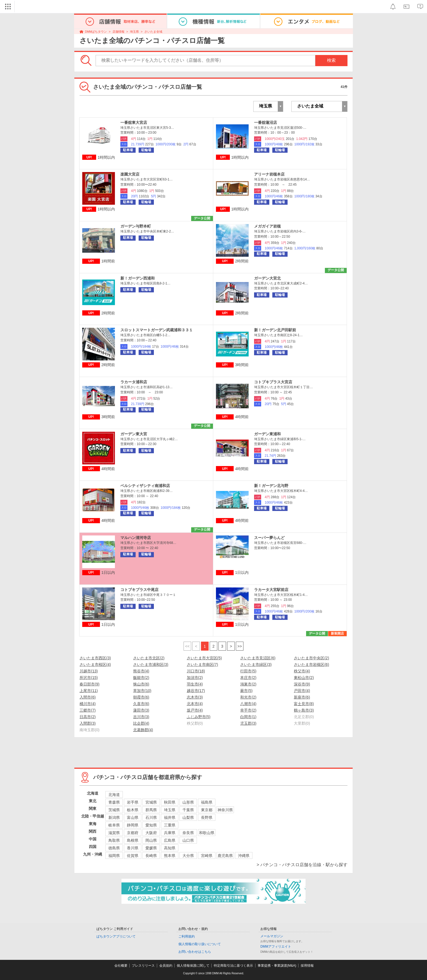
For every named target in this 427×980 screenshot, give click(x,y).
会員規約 (166, 966)
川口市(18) (196, 671)
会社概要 (121, 966)
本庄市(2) (248, 678)
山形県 (188, 802)
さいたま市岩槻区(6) (311, 664)
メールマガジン (272, 936)
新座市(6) (302, 697)
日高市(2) (88, 717)
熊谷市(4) (141, 671)
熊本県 (170, 856)
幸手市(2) (248, 710)
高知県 (170, 848)
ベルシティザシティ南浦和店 (145, 486)
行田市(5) (248, 671)
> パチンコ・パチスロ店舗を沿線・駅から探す (302, 865)
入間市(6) (88, 697)
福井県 (170, 817)
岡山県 (151, 840)
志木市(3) (195, 697)
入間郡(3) (88, 723)
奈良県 (188, 833)
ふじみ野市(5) (199, 717)
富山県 (133, 817)
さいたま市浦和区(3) (151, 664)
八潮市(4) (248, 704)
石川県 (151, 817)
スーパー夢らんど (269, 538)
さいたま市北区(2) (149, 658)
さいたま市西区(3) (95, 658)
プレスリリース (143, 966)
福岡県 (114, 856)
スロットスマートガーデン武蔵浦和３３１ (157, 330)
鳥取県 (114, 840)
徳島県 (114, 848)
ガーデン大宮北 (267, 278)
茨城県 (114, 810)
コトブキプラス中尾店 (139, 590)
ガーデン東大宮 (134, 434)
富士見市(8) (304, 704)
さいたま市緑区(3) (256, 664)
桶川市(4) (88, 704)
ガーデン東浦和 (267, 434)
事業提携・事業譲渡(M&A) (277, 966)
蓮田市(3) (141, 710)
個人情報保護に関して (193, 966)
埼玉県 (134, 32)
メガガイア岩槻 (267, 226)
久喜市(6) (141, 704)
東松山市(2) (304, 678)
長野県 (207, 817)
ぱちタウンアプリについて (116, 936)
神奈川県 (225, 810)
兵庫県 (170, 833)
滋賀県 (114, 833)
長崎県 (151, 856)
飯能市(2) (141, 678)
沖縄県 (244, 856)
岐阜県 (114, 825)
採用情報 (307, 966)
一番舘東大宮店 (134, 122)
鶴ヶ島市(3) (304, 710)
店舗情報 (118, 32)
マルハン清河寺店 (136, 538)
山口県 (188, 840)
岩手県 (133, 802)
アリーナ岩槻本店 (269, 174)
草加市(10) (142, 691)
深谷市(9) (302, 684)
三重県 (170, 825)
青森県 (114, 802)
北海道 (114, 795)
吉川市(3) (141, 717)
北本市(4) (195, 704)
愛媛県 (151, 848)
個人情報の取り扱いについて (200, 944)
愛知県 (151, 825)
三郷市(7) (88, 710)
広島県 (170, 840)
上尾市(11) (89, 691)
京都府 (133, 833)
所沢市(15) (89, 678)
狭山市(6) (141, 684)
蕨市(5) (246, 691)
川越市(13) (89, 671)
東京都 (207, 810)
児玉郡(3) (248, 723)
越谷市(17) (196, 691)
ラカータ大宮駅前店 (271, 590)
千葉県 (188, 810)
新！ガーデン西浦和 (138, 278)
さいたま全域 (153, 32)
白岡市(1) (248, 717)
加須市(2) (195, 678)
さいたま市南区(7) (202, 664)
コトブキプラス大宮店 (273, 382)
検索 (331, 60)
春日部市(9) (89, 684)
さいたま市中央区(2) (311, 658)
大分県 (188, 856)
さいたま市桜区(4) (95, 664)
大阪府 (151, 833)
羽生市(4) (195, 684)
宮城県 (151, 802)
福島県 (207, 802)
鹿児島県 (225, 856)
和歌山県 (207, 833)
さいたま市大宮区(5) (204, 658)
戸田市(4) (302, 691)
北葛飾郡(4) (143, 730)
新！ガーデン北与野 (271, 486)
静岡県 (133, 825)
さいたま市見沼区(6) (258, 658)
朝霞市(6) (141, 697)
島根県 (133, 840)
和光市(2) (248, 697)
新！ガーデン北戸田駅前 (275, 330)
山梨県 (188, 817)
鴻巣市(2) (248, 684)
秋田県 (170, 802)
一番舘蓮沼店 (266, 122)
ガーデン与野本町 (136, 226)
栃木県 (133, 810)
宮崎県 (207, 856)
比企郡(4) (141, 723)
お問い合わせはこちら (195, 952)
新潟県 (114, 817)
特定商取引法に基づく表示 (233, 966)
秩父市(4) (302, 671)
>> (240, 646)
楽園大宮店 (130, 174)
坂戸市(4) (195, 710)
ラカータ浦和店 (134, 382)
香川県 (133, 848)
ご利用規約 (187, 936)
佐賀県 (133, 856)
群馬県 (151, 810)
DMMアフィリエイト (276, 947)
